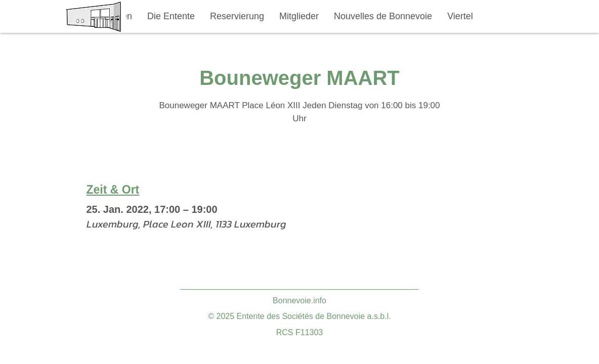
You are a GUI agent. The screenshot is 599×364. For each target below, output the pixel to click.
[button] (171, 16)
